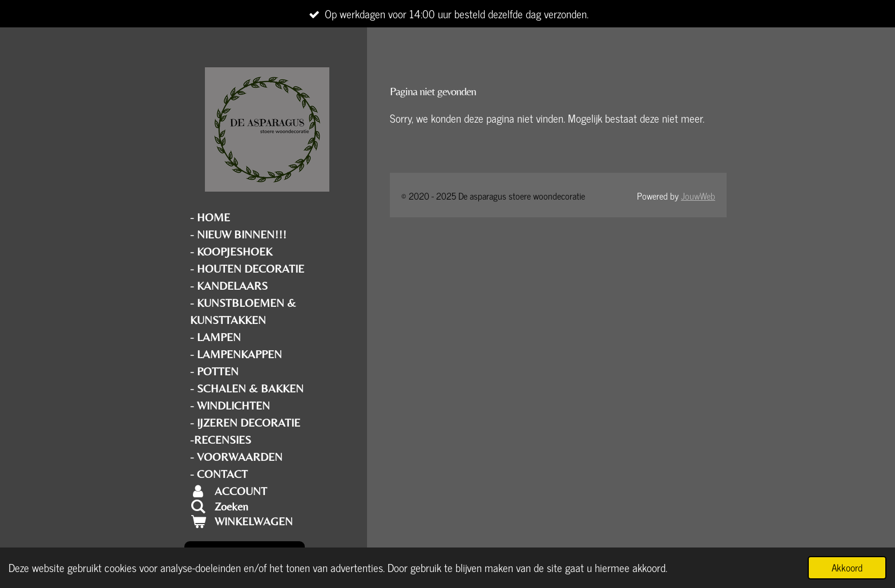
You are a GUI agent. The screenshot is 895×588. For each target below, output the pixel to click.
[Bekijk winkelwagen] (267, 521)
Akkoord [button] (847, 567)
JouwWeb (698, 196)
